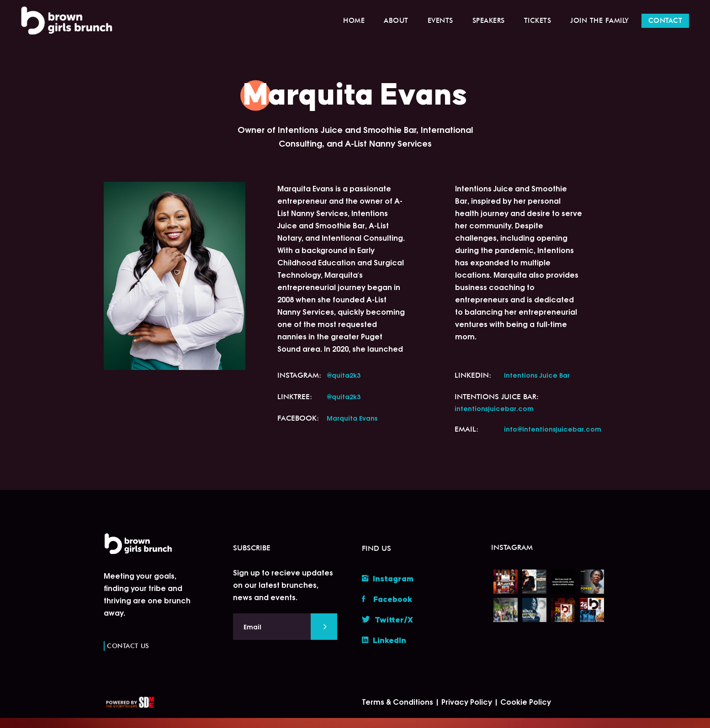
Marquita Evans (352, 418)
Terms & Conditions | (402, 701)
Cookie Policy (526, 701)
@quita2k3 (344, 375)
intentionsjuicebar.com (494, 408)
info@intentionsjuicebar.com (553, 429)
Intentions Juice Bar (537, 375)
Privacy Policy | (471, 701)
